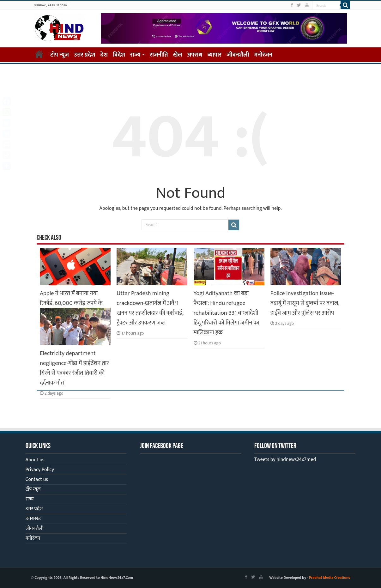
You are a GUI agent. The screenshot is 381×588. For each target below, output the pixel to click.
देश (104, 55)
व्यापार (215, 55)
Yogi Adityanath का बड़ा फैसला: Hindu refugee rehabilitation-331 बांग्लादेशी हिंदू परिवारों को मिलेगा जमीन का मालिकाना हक (227, 313)
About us (35, 460)
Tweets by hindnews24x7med (285, 460)
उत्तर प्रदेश (85, 55)
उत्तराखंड (33, 519)
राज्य (135, 55)
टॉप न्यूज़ (60, 55)
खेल (178, 55)
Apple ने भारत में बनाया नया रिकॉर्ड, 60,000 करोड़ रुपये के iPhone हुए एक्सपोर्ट (71, 303)
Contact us (37, 479)
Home (39, 54)
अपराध (195, 55)
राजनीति (159, 55)
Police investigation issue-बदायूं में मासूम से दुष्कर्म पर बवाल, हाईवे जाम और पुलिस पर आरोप (305, 303)
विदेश (119, 55)
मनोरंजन (263, 55)
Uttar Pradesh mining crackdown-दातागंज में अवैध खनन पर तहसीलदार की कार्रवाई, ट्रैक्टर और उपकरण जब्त (150, 308)
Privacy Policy (40, 470)
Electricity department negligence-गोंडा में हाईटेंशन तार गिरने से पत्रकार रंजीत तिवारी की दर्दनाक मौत (74, 368)
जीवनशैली (238, 55)
